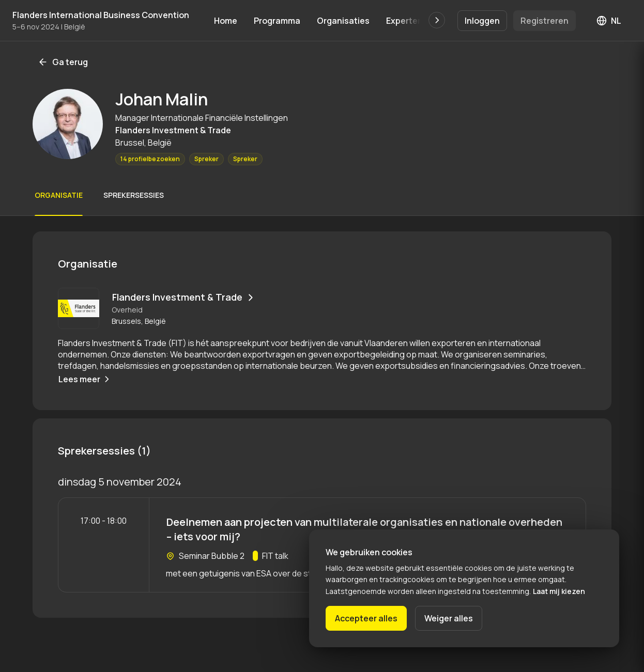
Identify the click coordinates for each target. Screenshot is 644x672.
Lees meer (85, 379)
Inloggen (482, 21)
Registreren (545, 21)
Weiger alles (449, 618)
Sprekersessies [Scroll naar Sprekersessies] (134, 195)
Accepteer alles (366, 618)
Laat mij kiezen (559, 591)
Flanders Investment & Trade (184, 297)
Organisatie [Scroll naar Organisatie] (59, 195)
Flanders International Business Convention (101, 15)
